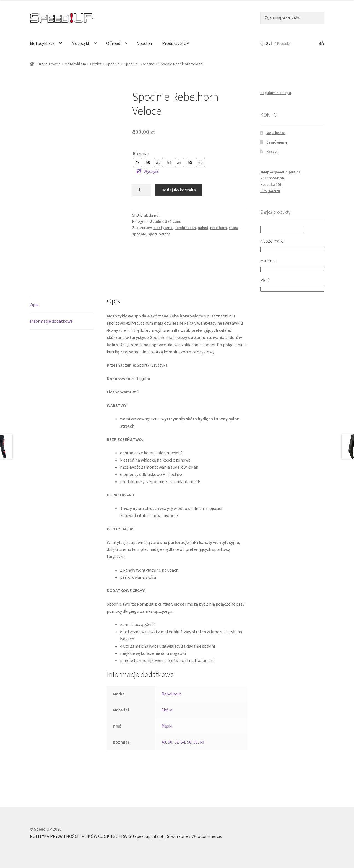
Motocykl (80, 43)
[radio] (137, 163)
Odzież (96, 64)
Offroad (113, 43)
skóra (234, 228)
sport (153, 234)
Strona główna (49, 64)
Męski (167, 726)
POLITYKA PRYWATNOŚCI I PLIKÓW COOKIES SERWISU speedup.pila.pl (97, 836)
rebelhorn (218, 228)
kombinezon (185, 228)
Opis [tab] (34, 305)
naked (203, 228)
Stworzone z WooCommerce (194, 836)
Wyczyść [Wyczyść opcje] (151, 171)
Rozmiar (141, 153)
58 (196, 742)
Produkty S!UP (176, 43)
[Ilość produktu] (142, 190)
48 (164, 742)
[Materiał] (292, 270)
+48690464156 (272, 178)
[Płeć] (292, 289)
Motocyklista (42, 43)
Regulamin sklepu (276, 93)
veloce (165, 234)
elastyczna (163, 228)
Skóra (167, 710)
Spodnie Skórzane (139, 64)
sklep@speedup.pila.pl (280, 172)
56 (189, 742)
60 (202, 742)
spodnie (139, 234)
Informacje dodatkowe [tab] (51, 321)
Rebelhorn (172, 694)
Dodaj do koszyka (179, 190)
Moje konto (276, 133)
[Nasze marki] (292, 250)
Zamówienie (277, 142)
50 (170, 742)
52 (176, 742)
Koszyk (272, 152)
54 (183, 742)
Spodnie (113, 64)
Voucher (145, 43)
